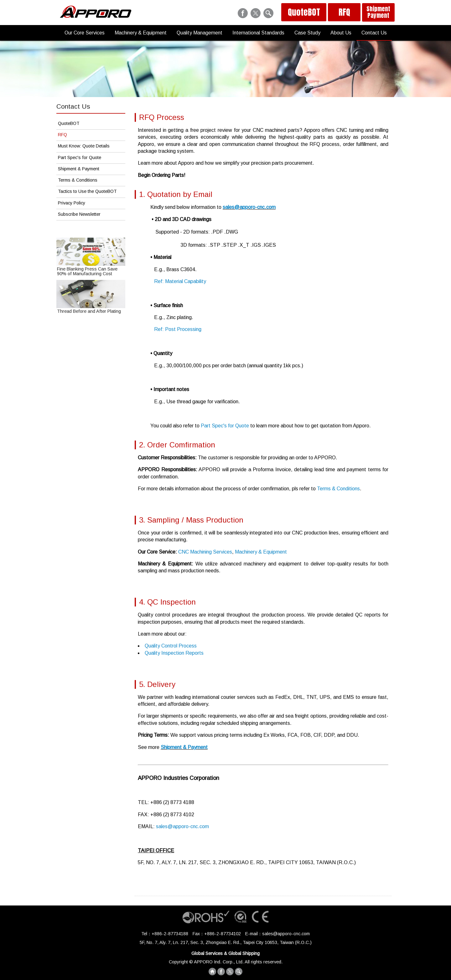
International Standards (258, 33)
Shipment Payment (378, 12)
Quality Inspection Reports (174, 653)
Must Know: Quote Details (84, 146)
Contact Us (374, 33)
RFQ (344, 12)
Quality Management (200, 33)
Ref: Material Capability (180, 281)
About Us (341, 33)
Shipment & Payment (184, 747)
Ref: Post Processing (178, 329)
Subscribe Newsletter (79, 214)
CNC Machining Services (205, 552)
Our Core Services (85, 33)
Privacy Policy (72, 203)
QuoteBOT (304, 12)
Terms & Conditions (338, 489)
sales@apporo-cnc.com (249, 207)
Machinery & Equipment (141, 33)
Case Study (307, 33)
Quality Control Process (171, 646)
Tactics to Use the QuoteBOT (87, 191)
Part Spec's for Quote (225, 426)
